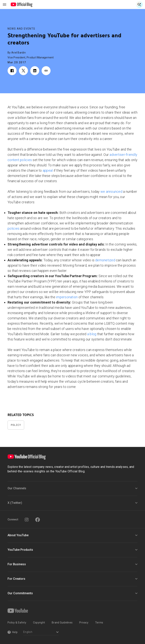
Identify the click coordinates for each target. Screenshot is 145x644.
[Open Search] (139, 5)
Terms (99, 623)
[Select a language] (41, 632)
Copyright (39, 623)
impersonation (67, 297)
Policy (16, 425)
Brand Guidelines (62, 623)
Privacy (84, 623)
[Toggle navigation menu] (5, 5)
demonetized (105, 260)
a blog (92, 334)
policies (13, 228)
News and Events (21, 29)
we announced (111, 192)
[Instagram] (27, 520)
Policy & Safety (17, 623)
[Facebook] (38, 520)
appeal (48, 170)
